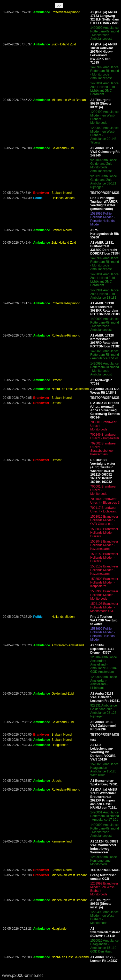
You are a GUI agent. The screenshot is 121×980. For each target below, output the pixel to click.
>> (59, 6)
